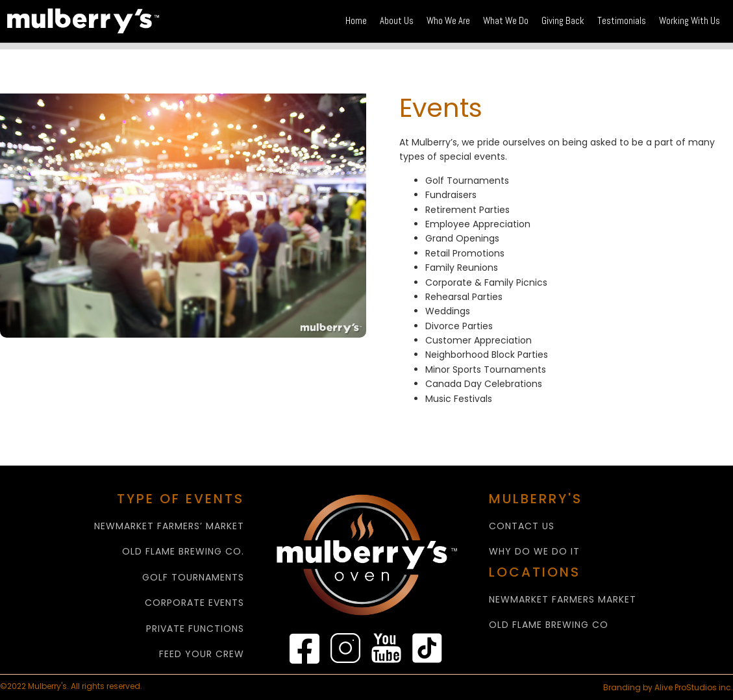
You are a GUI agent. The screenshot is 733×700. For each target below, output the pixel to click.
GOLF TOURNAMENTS (193, 578)
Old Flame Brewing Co (549, 625)
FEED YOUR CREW (202, 654)
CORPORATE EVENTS (194, 603)
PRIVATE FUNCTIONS (195, 629)
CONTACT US (522, 526)
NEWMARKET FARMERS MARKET (563, 600)
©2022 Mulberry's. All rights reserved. (72, 686)
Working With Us (690, 20)
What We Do (506, 20)
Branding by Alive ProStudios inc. (668, 687)
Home (356, 20)
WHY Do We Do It (534, 552)
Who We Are (448, 20)
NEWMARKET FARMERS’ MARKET (169, 526)
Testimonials (622, 20)
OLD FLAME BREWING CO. (183, 552)
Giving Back (563, 20)
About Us (397, 20)
